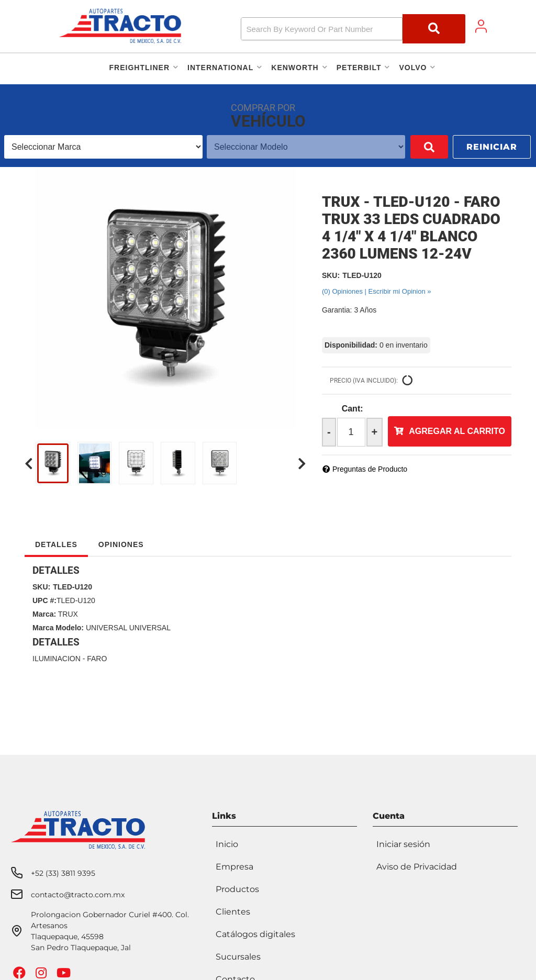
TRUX (68, 614)
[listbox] (103, 147)
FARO (97, 659)
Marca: (44, 614)
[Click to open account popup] (481, 26)
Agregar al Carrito (457, 431)
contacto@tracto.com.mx (78, 895)
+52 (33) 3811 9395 (63, 873)
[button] (353, 29)
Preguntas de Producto (370, 469)
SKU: (331, 275)
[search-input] (322, 29)
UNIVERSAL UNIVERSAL (128, 628)
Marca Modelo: (58, 628)
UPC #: (44, 600)
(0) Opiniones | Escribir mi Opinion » (377, 291)
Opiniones (121, 544)
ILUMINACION (57, 659)
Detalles (56, 544)
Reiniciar (492, 147)
